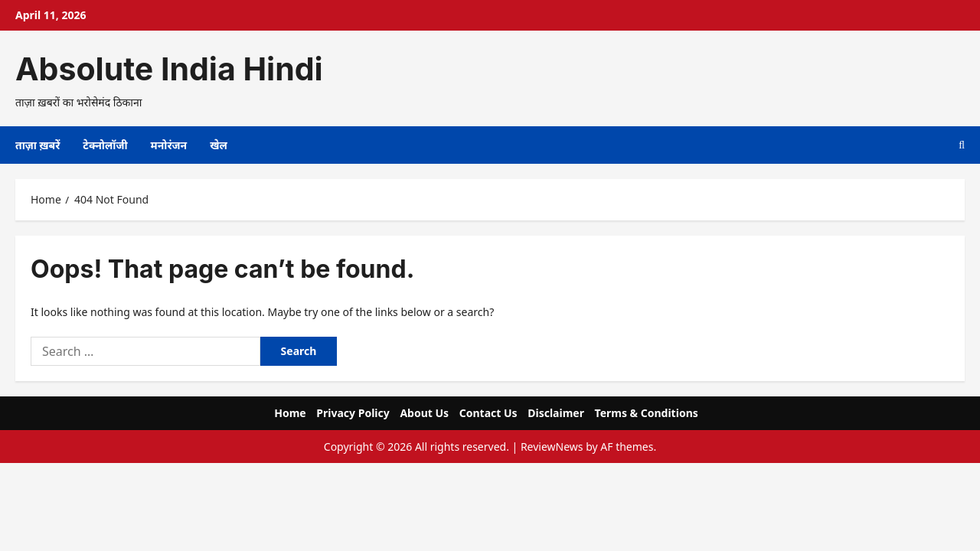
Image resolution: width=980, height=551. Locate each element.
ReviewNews (552, 447)
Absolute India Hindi (169, 69)
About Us (424, 413)
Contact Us (488, 413)
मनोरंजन (169, 145)
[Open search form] (962, 145)
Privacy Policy (353, 413)
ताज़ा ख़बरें (38, 145)
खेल (219, 145)
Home (290, 413)
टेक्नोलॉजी (105, 145)
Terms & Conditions (647, 413)
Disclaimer (556, 413)
